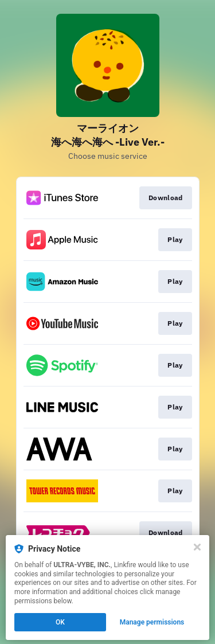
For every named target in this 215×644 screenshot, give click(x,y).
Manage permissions (152, 622)
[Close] (197, 547)
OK (60, 622)
